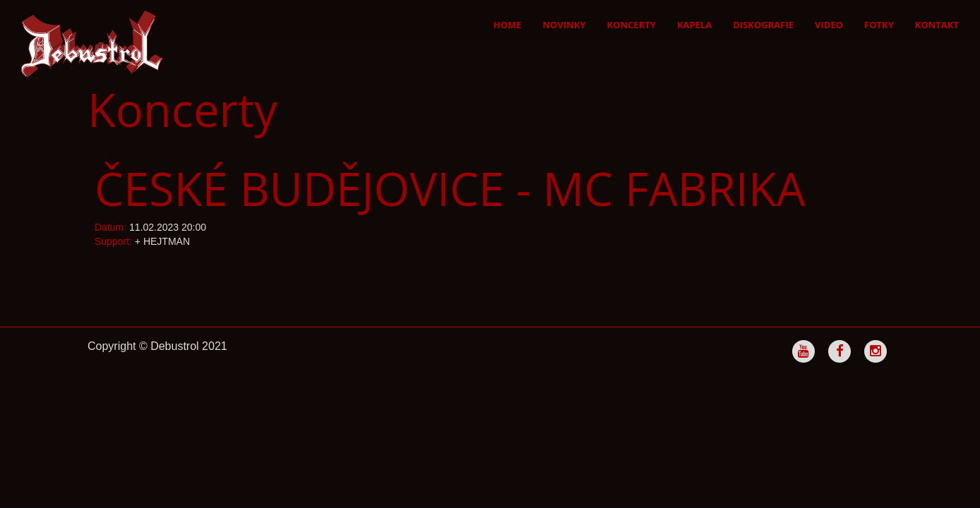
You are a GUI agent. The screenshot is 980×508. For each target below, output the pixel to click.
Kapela (694, 25)
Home (508, 25)
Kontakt (937, 25)
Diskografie (763, 25)
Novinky (564, 25)
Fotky (879, 25)
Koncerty (632, 25)
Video (829, 25)
